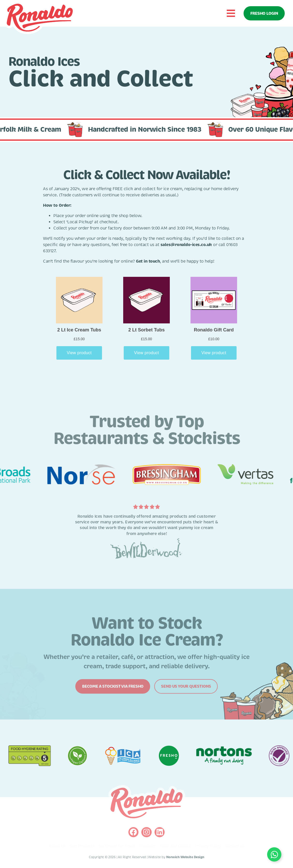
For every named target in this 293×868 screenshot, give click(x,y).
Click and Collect (175, 846)
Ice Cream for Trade (117, 846)
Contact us (235, 846)
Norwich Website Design (185, 857)
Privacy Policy (208, 846)
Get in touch (148, 261)
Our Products (82, 846)
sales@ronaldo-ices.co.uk (186, 245)
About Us (57, 846)
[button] (231, 13)
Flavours (147, 846)
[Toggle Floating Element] (274, 854)
